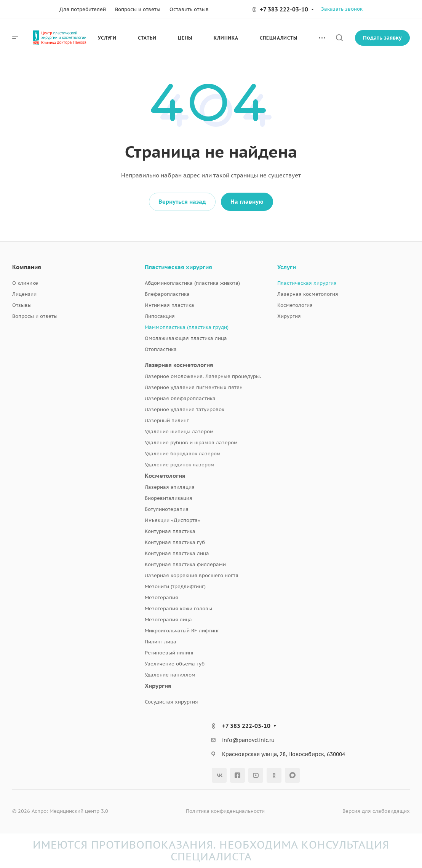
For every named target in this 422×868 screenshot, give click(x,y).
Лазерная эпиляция (170, 487)
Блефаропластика (167, 294)
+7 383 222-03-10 (284, 9)
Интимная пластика (169, 305)
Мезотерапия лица (168, 620)
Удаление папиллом (170, 675)
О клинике (25, 283)
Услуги (287, 267)
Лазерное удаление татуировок (185, 409)
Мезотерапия (161, 598)
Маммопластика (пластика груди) (187, 327)
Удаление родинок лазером (180, 465)
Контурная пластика (170, 531)
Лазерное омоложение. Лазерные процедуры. (203, 376)
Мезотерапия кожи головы (178, 609)
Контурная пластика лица (177, 553)
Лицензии (24, 294)
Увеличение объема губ (175, 664)
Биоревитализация (169, 498)
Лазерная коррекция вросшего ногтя (192, 575)
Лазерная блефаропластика (180, 398)
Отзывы (22, 305)
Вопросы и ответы (35, 316)
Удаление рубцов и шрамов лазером (191, 443)
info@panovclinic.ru (248, 740)
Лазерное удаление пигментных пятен (194, 387)
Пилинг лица (161, 642)
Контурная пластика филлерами (185, 564)
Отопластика (161, 349)
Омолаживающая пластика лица (186, 338)
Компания (27, 267)
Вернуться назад (182, 202)
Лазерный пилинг (167, 420)
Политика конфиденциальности (225, 811)
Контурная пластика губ (175, 542)
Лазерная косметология (179, 365)
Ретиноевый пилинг (169, 653)
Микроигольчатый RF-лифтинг (182, 631)
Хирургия (158, 686)
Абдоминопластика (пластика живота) (192, 283)
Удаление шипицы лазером (179, 432)
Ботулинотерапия (167, 509)
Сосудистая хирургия (171, 702)
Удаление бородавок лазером (183, 454)
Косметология (165, 476)
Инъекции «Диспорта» (173, 520)
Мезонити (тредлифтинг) (175, 586)
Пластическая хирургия (178, 267)
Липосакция (160, 316)
